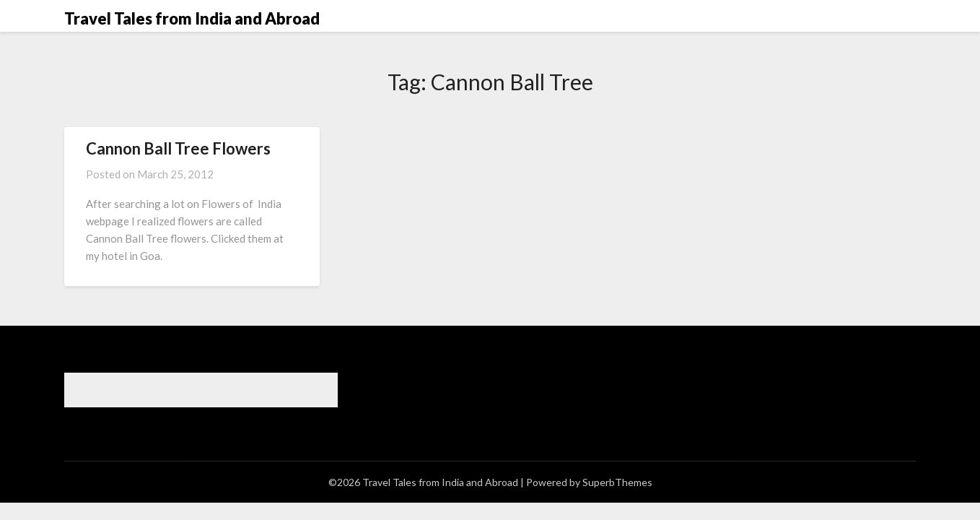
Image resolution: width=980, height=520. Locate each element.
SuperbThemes (617, 482)
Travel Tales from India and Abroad (192, 18)
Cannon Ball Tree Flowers (178, 148)
